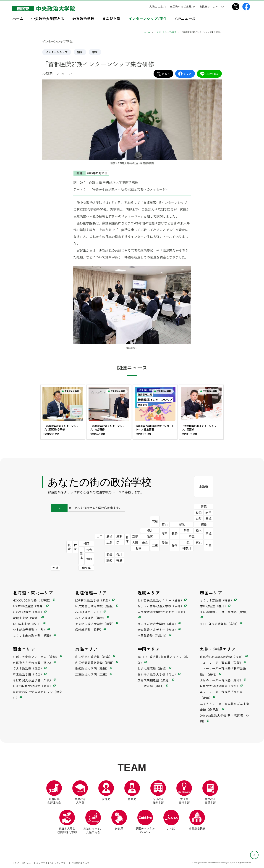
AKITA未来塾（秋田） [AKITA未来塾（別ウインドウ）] (28, 624)
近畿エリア (149, 592)
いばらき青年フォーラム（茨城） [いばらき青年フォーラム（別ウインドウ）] (36, 657)
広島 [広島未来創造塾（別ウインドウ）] (109, 542)
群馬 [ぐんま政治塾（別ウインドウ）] (187, 530)
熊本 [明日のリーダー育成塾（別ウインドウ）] (81, 556)
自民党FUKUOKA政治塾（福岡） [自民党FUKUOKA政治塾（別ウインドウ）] (222, 657)
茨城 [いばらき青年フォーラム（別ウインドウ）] (209, 533)
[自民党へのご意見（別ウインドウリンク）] (182, 7)
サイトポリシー (23, 863)
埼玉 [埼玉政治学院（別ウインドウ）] (192, 536)
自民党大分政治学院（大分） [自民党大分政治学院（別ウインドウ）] (220, 686)
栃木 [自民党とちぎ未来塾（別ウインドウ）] (199, 530)
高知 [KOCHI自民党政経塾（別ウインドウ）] (109, 560)
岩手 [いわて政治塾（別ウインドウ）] (209, 513)
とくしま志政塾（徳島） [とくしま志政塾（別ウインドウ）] (217, 600)
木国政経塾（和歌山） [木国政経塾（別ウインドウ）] (153, 635)
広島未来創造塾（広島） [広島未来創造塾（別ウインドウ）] (155, 680)
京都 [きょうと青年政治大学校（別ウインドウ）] (135, 536)
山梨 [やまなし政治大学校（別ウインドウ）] (187, 542)
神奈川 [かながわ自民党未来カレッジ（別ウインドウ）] (187, 548)
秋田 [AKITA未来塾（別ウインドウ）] (199, 513)
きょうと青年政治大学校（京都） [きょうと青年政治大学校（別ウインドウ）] (161, 606)
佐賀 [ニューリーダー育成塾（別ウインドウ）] (75, 547)
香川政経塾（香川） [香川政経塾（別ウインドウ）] (214, 606)
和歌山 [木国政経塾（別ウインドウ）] (140, 548)
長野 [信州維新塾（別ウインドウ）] (175, 533)
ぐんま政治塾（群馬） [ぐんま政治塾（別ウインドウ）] (28, 668)
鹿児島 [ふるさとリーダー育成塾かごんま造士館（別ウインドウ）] (86, 568)
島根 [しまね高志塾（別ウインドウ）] (109, 536)
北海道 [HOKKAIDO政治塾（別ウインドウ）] (204, 487)
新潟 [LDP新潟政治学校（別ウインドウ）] (182, 524)
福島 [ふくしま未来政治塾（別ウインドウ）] (204, 524)
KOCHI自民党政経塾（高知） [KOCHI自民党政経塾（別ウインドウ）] (220, 624)
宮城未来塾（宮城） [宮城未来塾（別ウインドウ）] (27, 618)
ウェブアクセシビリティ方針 (51, 863)
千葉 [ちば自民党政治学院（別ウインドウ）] (209, 545)
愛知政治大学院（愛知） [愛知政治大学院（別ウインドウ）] (92, 668)
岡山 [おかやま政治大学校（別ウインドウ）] (119, 542)
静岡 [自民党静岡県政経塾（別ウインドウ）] (175, 545)
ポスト (163, 74)
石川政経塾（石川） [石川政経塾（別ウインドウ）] (89, 612)
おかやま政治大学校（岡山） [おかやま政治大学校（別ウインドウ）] (158, 674)
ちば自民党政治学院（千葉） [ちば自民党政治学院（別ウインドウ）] (33, 680)
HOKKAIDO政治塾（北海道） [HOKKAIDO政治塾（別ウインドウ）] (32, 600)
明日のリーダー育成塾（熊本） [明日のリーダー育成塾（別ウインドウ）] (221, 680)
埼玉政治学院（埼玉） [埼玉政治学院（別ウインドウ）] (28, 674)
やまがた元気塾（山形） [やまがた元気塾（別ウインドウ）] (30, 629)
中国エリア (149, 649)
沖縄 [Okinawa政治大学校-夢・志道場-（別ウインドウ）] (55, 568)
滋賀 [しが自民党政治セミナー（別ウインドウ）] (150, 536)
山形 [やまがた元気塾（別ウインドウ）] (199, 518)
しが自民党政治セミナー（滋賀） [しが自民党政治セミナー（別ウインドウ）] (161, 600)
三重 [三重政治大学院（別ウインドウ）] (155, 545)
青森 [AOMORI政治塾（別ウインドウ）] (204, 506)
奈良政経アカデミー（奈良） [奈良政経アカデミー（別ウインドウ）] (158, 629)
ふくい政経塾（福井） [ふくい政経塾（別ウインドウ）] (90, 618)
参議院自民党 (197, 820)
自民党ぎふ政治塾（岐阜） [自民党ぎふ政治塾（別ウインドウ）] (94, 657)
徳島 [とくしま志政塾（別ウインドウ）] (119, 560)
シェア (185, 74)
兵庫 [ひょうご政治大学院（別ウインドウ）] (127, 539)
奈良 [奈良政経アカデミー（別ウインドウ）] (145, 542)
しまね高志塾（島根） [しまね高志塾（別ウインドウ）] (153, 668)
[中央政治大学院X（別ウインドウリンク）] (236, 7)
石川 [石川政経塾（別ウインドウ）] (155, 521)
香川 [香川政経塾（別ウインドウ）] (119, 554)
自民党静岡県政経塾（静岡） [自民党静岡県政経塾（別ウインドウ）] (95, 663)
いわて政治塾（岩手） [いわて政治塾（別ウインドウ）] (28, 612)
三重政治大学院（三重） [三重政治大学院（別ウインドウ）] (92, 674)
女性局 (106, 791)
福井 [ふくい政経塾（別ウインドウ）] (150, 530)
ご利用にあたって (80, 863)
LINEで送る (209, 74)
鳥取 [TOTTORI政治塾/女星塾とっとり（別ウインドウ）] (119, 536)
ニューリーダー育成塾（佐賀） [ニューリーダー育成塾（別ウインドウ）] (221, 663)
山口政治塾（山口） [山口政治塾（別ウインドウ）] (152, 686)
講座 (80, 52)
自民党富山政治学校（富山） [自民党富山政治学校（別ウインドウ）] (95, 606)
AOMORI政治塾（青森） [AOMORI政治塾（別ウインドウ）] (29, 606)
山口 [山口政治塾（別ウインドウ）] (99, 536)
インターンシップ (57, 52)
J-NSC (171, 820)
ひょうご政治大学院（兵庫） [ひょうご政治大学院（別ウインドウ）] (158, 624)
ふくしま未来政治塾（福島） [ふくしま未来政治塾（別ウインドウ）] (33, 635)
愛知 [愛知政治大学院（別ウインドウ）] (165, 542)
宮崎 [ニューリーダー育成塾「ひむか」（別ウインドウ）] (89, 559)
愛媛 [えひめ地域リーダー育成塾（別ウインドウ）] (109, 554)
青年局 (132, 791)
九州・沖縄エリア (218, 649)
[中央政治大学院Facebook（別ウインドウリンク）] (246, 7)
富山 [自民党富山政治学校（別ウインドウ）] (165, 524)
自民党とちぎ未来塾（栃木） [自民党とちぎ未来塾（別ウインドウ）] (33, 663)
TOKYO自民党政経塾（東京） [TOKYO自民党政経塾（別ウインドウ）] (33, 686)
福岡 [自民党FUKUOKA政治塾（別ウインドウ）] (86, 543)
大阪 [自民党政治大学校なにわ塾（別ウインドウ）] (135, 542)
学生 (95, 52)
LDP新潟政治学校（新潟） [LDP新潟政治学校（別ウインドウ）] (93, 600)
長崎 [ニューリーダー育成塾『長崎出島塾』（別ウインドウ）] (69, 547)
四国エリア (211, 592)
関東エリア (24, 649)
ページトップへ (258, 853)
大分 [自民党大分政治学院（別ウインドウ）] (89, 550)
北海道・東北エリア (33, 592)
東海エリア (86, 649)
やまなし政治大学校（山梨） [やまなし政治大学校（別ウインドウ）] (95, 624)
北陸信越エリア (91, 592)
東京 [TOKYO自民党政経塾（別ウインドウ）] (199, 542)
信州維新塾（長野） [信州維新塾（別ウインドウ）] (89, 629)
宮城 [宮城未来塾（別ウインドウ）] (209, 518)
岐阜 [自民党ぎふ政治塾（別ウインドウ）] (165, 533)
